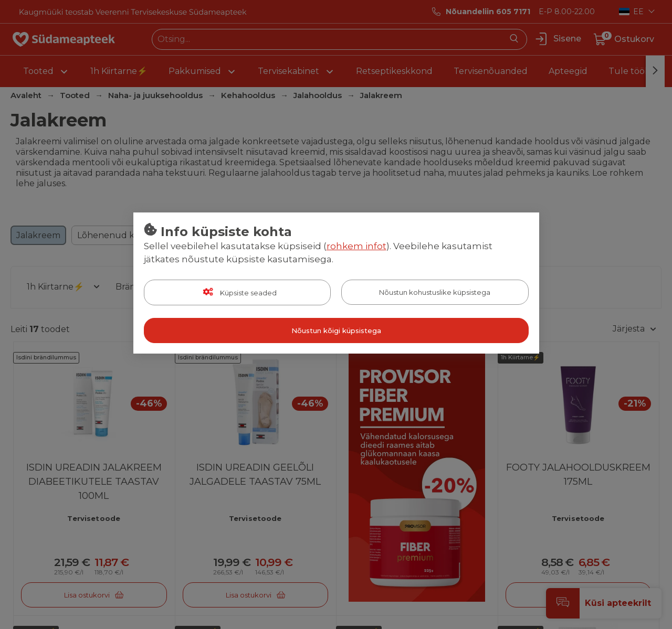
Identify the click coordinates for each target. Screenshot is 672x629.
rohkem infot (356, 246)
